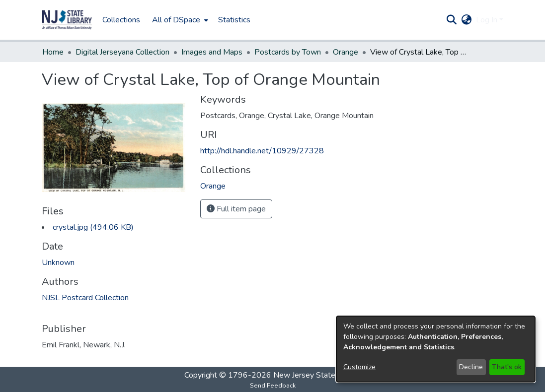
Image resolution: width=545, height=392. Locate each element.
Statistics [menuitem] (234, 20)
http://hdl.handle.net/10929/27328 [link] (262, 151)
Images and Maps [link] (212, 52)
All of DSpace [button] (176, 20)
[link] (93, 227)
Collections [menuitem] (121, 20)
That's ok (507, 367)
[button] (67, 20)
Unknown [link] (58, 262)
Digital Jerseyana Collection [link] (122, 52)
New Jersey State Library (317, 375)
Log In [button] (488, 20)
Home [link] (53, 52)
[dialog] (436, 349)
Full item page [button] (236, 209)
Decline (471, 367)
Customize (359, 367)
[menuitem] (179, 20)
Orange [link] (346, 52)
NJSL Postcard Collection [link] (85, 298)
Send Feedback (273, 386)
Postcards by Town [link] (288, 52)
